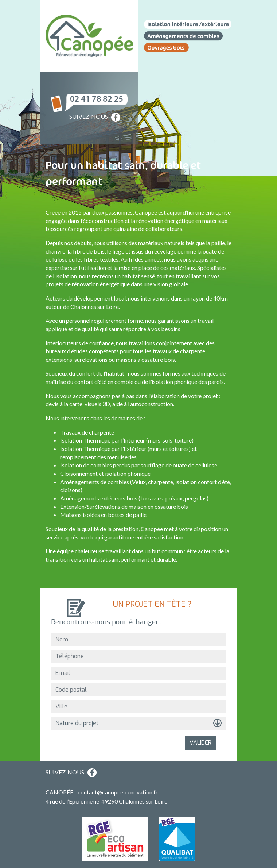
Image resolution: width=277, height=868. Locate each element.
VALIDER (200, 743)
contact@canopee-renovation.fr (118, 792)
